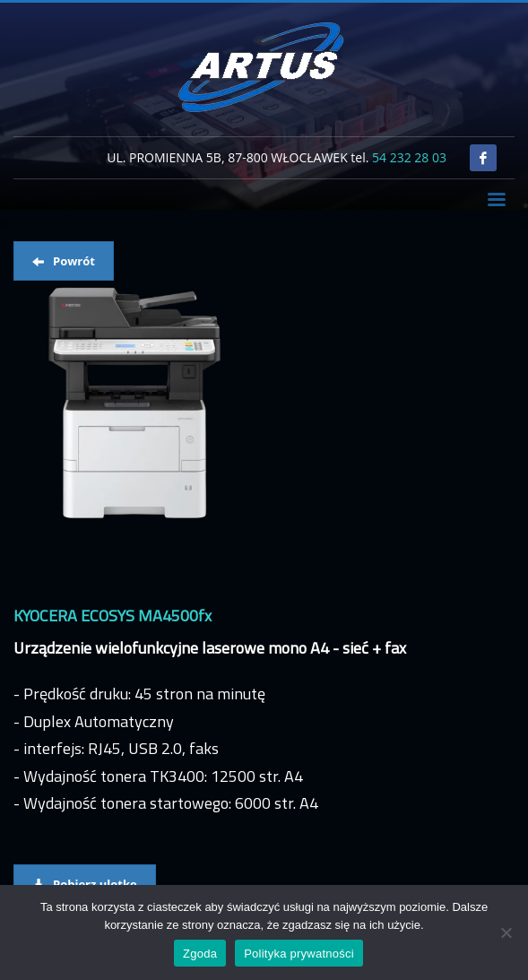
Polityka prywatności (299, 954)
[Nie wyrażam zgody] (506, 932)
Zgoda (200, 954)
